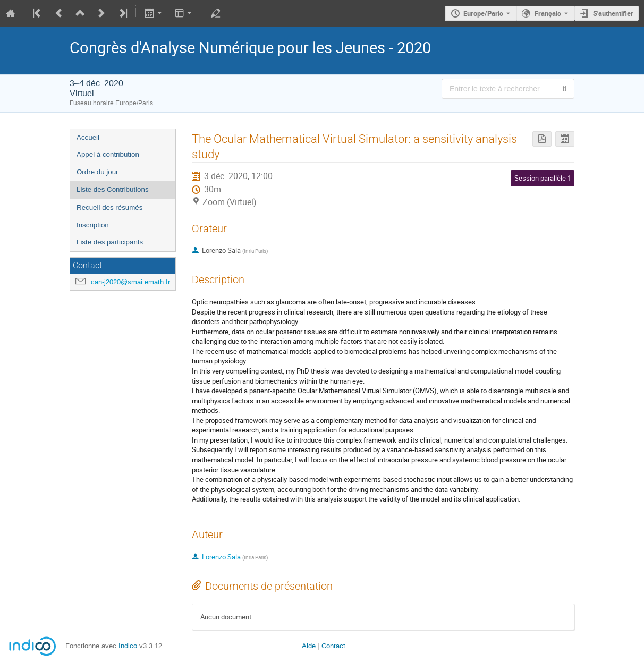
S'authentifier (613, 13)
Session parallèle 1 (543, 178)
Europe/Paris (483, 13)
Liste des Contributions (113, 189)
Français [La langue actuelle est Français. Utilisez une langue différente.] (548, 13)
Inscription (93, 225)
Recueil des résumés (109, 207)
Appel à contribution (108, 154)
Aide (309, 646)
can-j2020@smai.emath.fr (130, 282)
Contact (333, 646)
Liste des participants (110, 242)
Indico (128, 646)
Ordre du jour (98, 172)
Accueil (88, 137)
